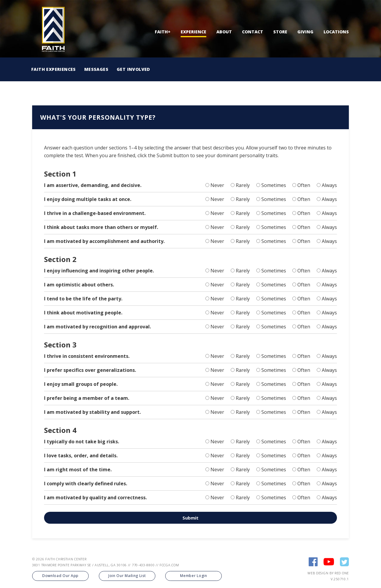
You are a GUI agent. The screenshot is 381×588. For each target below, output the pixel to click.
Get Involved (133, 69)
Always (329, 185)
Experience (193, 32)
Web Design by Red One (328, 573)
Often (304, 185)
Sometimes (274, 185)
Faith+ (163, 32)
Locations (336, 32)
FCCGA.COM (169, 565)
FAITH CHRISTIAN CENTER (66, 559)
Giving (305, 32)
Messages (96, 69)
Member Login (193, 576)
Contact (253, 32)
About (224, 32)
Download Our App (60, 576)
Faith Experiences (54, 69)
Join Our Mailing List (127, 576)
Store (280, 32)
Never (217, 185)
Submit (190, 518)
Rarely (243, 185)
